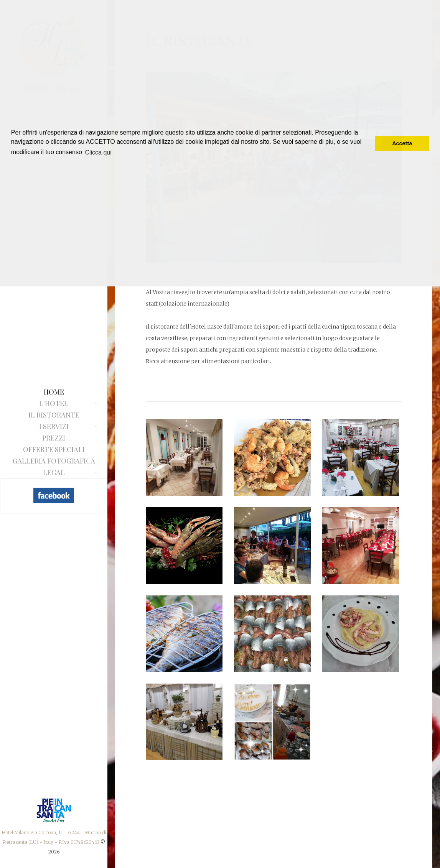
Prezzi (54, 438)
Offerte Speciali (54, 449)
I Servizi (54, 426)
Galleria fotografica (54, 461)
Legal (54, 472)
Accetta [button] (402, 143)
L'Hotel (54, 403)
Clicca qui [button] (98, 152)
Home (54, 392)
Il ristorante (54, 415)
